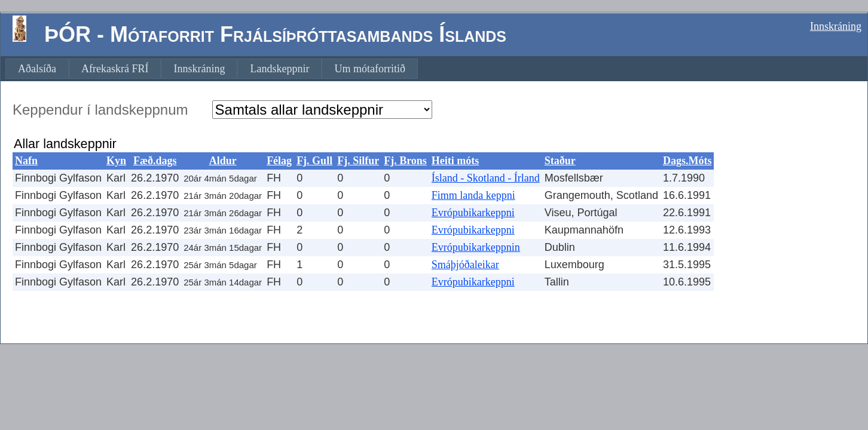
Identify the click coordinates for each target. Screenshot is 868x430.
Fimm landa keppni (473, 195)
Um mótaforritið (369, 69)
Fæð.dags (155, 161)
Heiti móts (455, 161)
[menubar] (212, 69)
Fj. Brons (405, 161)
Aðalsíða (37, 69)
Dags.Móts (687, 161)
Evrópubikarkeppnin (476, 247)
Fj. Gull (314, 161)
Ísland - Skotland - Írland (486, 178)
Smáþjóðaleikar (465, 265)
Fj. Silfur (358, 161)
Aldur (223, 161)
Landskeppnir (279, 69)
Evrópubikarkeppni (473, 213)
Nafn (26, 161)
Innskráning (836, 26)
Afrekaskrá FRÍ (115, 69)
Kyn (116, 161)
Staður (560, 161)
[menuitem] (37, 69)
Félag (279, 161)
